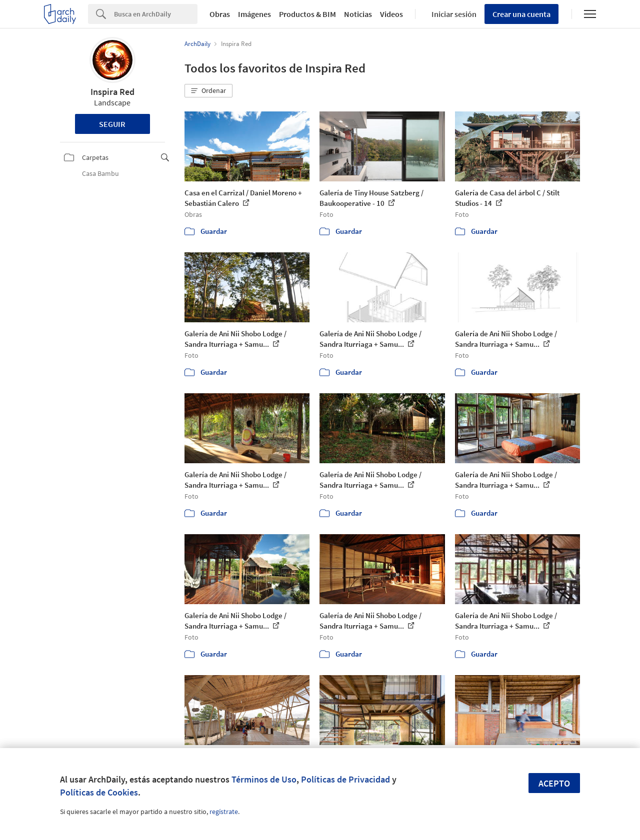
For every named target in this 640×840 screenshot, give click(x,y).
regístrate (224, 812)
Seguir (112, 124)
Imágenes (254, 14)
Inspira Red (112, 92)
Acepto (554, 783)
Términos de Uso (264, 779)
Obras (220, 14)
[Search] (156, 14)
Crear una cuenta (521, 14)
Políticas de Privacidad (345, 779)
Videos (391, 14)
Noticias (358, 14)
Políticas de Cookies (99, 792)
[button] (208, 91)
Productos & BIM (307, 14)
